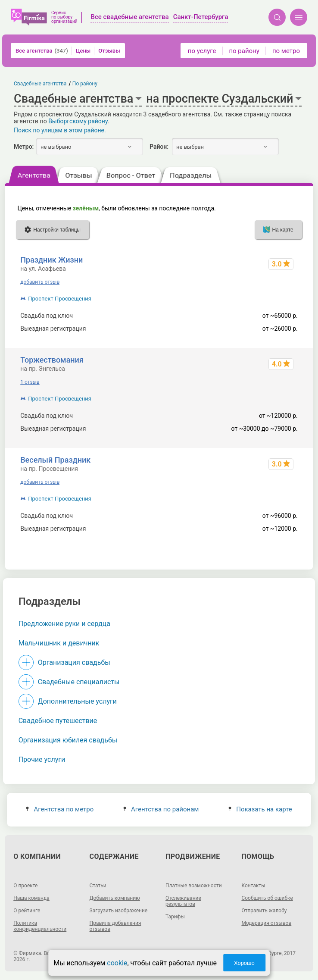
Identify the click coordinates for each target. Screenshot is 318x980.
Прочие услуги (42, 759)
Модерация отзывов (266, 923)
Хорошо (244, 963)
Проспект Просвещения (60, 299)
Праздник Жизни (51, 260)
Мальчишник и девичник (59, 643)
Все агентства (42, 51)
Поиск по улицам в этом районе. (60, 130)
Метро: (24, 147)
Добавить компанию (115, 898)
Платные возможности (194, 886)
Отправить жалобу (264, 911)
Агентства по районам (161, 809)
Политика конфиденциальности (40, 926)
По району (85, 84)
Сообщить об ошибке (267, 898)
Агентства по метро (60, 809)
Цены (83, 51)
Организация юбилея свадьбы (68, 740)
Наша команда (31, 898)
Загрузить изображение (119, 911)
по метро (286, 51)
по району (244, 51)
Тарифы (175, 917)
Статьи (98, 886)
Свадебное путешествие (58, 721)
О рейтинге (27, 911)
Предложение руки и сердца (64, 624)
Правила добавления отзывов (115, 926)
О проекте (25, 886)
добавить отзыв (40, 282)
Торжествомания (52, 360)
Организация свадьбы (74, 662)
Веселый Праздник (55, 460)
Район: (159, 147)
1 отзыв (30, 382)
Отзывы (109, 51)
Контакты (253, 886)
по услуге (202, 51)
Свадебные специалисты (79, 682)
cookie (117, 963)
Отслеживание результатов (183, 901)
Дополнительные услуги (77, 701)
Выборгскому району (78, 121)
